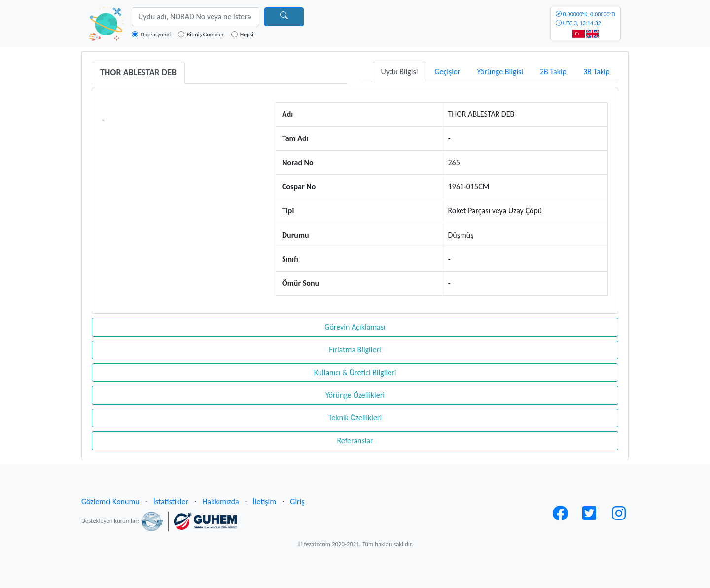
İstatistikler (171, 502)
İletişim (265, 502)
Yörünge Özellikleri (355, 395)
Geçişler (447, 72)
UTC (586, 19)
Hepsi (247, 35)
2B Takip (553, 72)
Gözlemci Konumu (110, 502)
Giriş (297, 502)
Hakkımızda (220, 502)
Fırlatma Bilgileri (355, 350)
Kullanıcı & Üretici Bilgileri (355, 372)
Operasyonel (156, 35)
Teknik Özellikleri (355, 418)
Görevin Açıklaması (355, 327)
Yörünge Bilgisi (500, 72)
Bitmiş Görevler (205, 35)
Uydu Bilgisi (400, 72)
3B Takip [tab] (597, 72)
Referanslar (355, 440)
